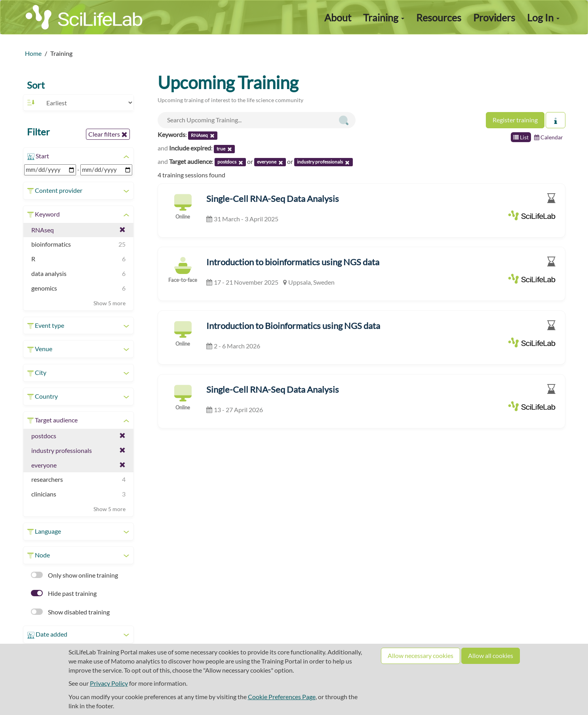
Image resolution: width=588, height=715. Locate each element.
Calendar (549, 137)
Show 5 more (109, 303)
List (521, 137)
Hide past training (64, 593)
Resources (439, 17)
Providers (494, 17)
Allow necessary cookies (421, 655)
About (338, 17)
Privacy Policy (109, 683)
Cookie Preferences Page (282, 697)
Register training (515, 120)
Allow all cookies (491, 655)
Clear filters (108, 134)
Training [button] (384, 17)
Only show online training (74, 575)
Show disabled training (70, 612)
